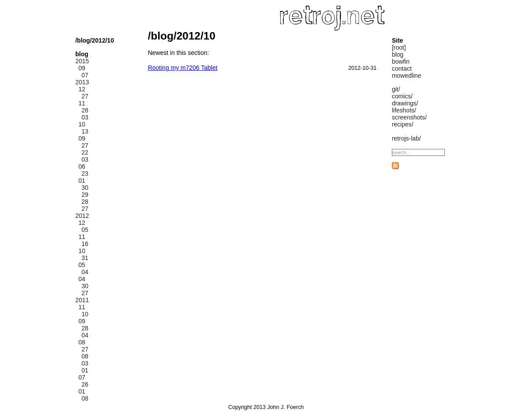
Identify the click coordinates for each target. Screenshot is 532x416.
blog (398, 54)
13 (85, 131)
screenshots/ (409, 117)
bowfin (401, 61)
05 (85, 230)
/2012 (98, 40)
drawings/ (405, 103)
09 (82, 68)
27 (85, 96)
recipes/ (403, 124)
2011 (82, 300)
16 (85, 244)
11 (82, 103)
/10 (110, 40)
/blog (82, 40)
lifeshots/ (404, 110)
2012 (82, 216)
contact (402, 69)
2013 (82, 82)
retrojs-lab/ (406, 138)
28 (85, 110)
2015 (82, 61)
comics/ (402, 96)
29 (85, 195)
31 (85, 258)
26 (85, 384)
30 (85, 188)
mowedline (407, 76)
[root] (399, 47)
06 (82, 166)
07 (85, 75)
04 (85, 272)
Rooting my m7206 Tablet (183, 68)
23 (85, 174)
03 (85, 117)
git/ (396, 89)
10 (82, 124)
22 (85, 152)
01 (82, 181)
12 (82, 89)
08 (82, 342)
